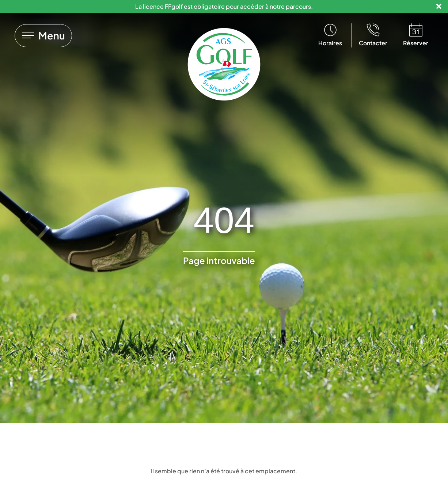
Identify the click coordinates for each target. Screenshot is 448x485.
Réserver (416, 43)
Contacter (373, 43)
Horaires (330, 43)
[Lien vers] (43, 36)
